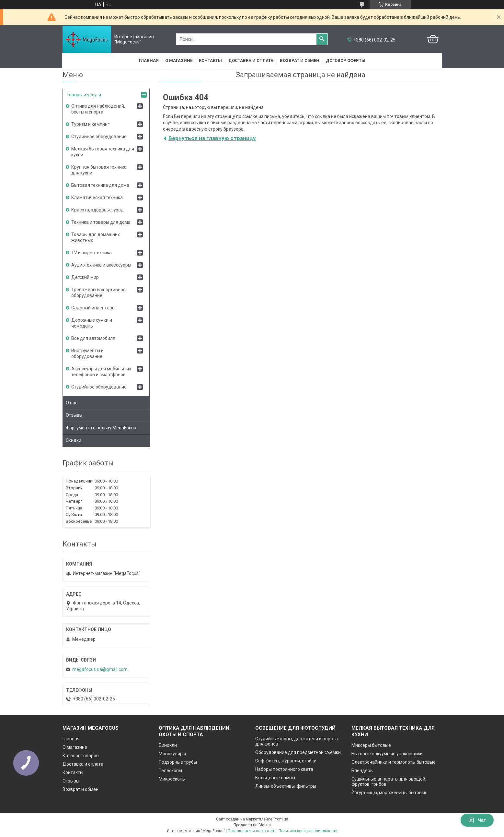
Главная (149, 60)
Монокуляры (172, 754)
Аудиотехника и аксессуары (101, 265)
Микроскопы (172, 779)
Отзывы (74, 415)
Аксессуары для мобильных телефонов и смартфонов (101, 372)
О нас (72, 403)
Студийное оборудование (99, 137)
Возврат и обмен (300, 60)
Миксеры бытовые (371, 745)
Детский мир (85, 277)
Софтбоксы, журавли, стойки (286, 761)
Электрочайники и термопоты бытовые (394, 762)
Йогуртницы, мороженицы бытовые (389, 793)
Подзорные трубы (178, 762)
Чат (477, 820)
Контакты (210, 60)
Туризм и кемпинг (90, 124)
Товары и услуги (84, 95)
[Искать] (322, 39)
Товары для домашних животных (96, 237)
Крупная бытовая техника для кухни (99, 170)
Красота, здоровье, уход (97, 210)
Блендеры (362, 771)
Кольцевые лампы (275, 778)
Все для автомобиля (93, 338)
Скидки (74, 440)
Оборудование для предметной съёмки (298, 752)
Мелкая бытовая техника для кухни (103, 152)
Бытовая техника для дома (100, 185)
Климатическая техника (97, 197)
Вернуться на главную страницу (212, 138)
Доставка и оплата (251, 60)
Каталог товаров (81, 756)
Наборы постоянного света (284, 769)
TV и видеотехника (92, 253)
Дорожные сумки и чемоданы (92, 323)
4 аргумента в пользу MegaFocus (101, 428)
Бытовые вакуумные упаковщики (387, 754)
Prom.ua (281, 819)
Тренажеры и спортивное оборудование (98, 293)
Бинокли (168, 745)
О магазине (179, 60)
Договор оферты (346, 60)
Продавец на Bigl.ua (252, 825)
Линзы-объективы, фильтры (286, 786)
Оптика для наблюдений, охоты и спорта (98, 109)
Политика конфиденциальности (308, 831)
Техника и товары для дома (101, 222)
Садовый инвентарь (93, 308)
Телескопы (170, 771)
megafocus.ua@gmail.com (100, 669)
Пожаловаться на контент (252, 831)
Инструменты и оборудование (87, 353)
